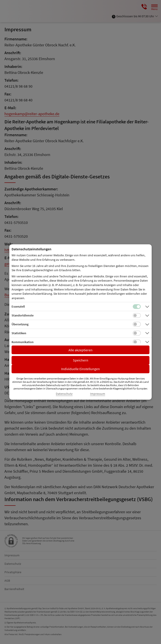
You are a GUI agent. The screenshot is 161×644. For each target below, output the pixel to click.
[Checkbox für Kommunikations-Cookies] (137, 342)
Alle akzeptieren (80, 350)
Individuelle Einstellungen (80, 369)
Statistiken (19, 333)
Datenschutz (64, 394)
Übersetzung (20, 324)
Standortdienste (23, 315)
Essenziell (18, 306)
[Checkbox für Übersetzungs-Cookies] (137, 324)
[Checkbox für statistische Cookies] (137, 333)
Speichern (81, 360)
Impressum (98, 394)
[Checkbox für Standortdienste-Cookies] (137, 316)
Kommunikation (23, 342)
